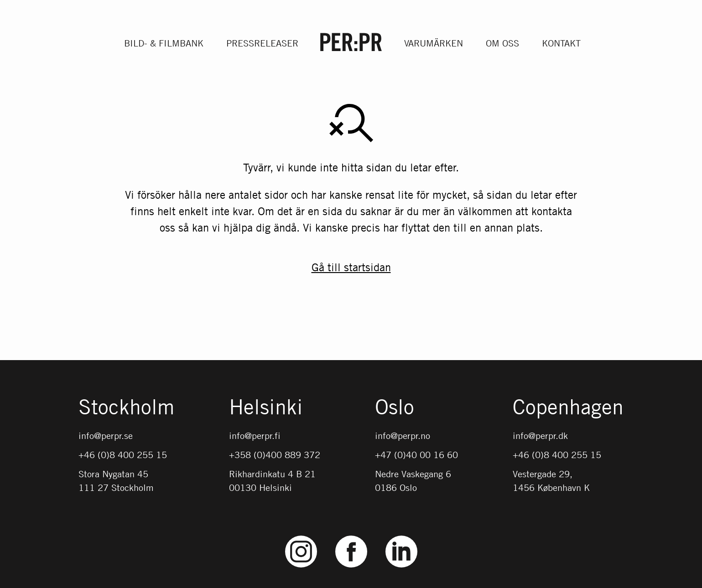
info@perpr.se (106, 436)
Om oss (502, 43)
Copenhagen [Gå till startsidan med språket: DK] (568, 407)
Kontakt (561, 43)
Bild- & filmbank (164, 43)
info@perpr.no (403, 436)
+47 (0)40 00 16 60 (416, 455)
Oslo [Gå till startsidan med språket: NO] (395, 407)
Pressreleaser (262, 43)
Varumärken (434, 43)
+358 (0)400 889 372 (275, 455)
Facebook (351, 536)
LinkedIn (401, 536)
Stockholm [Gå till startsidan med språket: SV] (126, 407)
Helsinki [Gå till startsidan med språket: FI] (266, 407)
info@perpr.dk (540, 436)
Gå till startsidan (351, 267)
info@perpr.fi (255, 436)
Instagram (301, 536)
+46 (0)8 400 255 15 (123, 455)
